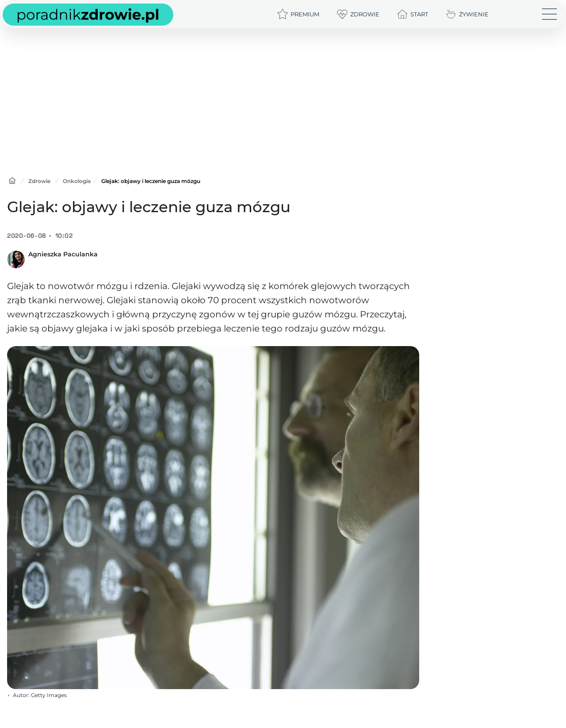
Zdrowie (39, 181)
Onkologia (77, 181)
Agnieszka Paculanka (63, 254)
